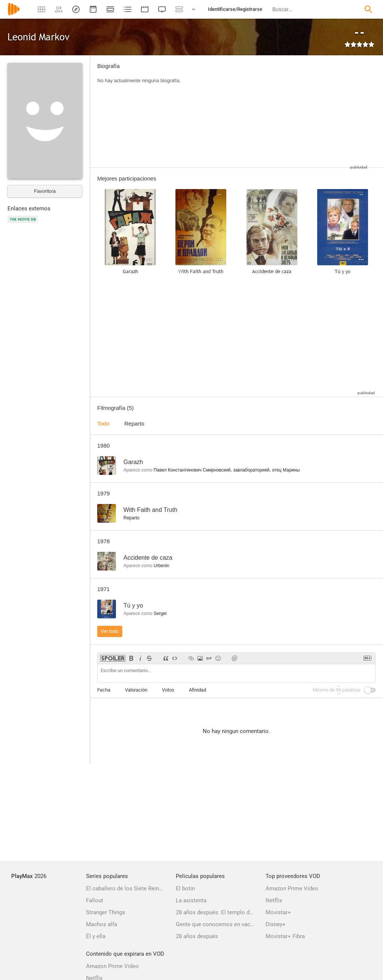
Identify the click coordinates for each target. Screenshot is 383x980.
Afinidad (197, 690)
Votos (168, 690)
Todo (103, 423)
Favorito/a (45, 191)
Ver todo (110, 631)
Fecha (104, 690)
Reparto (134, 423)
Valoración (136, 690)
